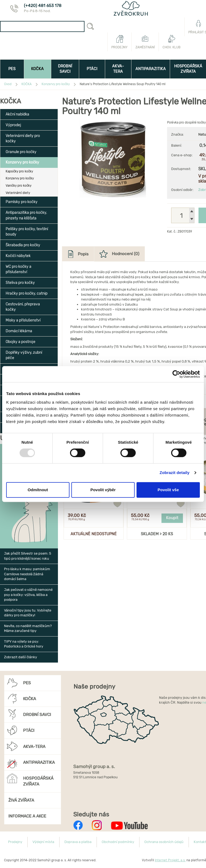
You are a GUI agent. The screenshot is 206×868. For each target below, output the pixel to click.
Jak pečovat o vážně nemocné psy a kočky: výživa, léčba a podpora (28, 595)
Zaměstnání (145, 42)
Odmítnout (38, 490)
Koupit (172, 518)
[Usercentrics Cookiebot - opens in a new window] (176, 374)
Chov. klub (172, 42)
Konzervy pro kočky (20, 178)
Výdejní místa (43, 842)
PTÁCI (92, 69)
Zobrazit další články (21, 657)
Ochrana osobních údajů (164, 842)
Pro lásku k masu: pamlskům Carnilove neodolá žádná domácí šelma (27, 574)
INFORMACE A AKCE (27, 816)
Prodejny (119, 42)
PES (12, 69)
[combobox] (42, 26)
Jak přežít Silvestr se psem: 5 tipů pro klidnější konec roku (28, 556)
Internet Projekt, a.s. (170, 860)
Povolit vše (168, 490)
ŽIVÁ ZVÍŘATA (21, 800)
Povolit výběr (103, 490)
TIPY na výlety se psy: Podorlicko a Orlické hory (24, 644)
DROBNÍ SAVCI (65, 69)
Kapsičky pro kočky (19, 171)
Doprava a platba (78, 842)
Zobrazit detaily (175, 473)
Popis (83, 254)
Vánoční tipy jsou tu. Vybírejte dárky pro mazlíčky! (28, 613)
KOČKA (37, 69)
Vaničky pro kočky (19, 186)
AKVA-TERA (118, 69)
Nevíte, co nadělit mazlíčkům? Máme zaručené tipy (28, 628)
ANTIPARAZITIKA (151, 69)
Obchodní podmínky (118, 842)
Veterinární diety (18, 193)
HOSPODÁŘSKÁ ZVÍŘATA (30, 780)
